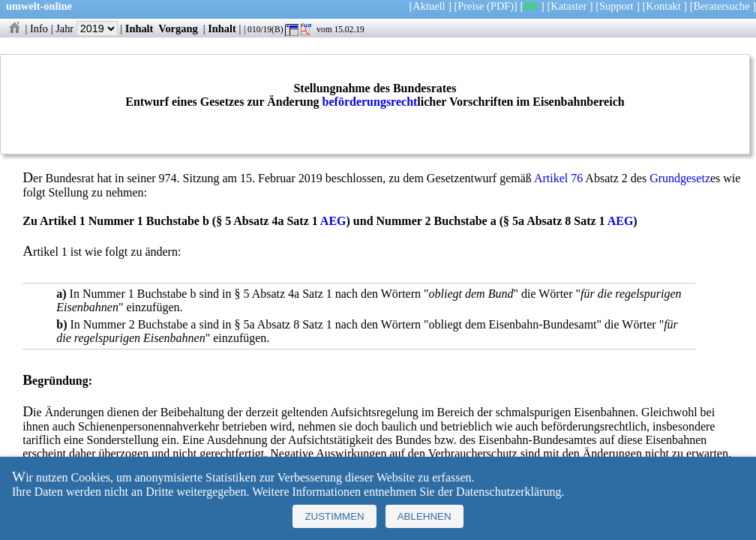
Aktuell (429, 6)
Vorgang (178, 28)
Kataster (568, 6)
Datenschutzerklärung (508, 492)
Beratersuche (722, 6)
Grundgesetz (680, 178)
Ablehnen (424, 516)
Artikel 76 (558, 178)
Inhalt (139, 28)
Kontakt (663, 6)
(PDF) (500, 6)
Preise (471, 6)
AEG (333, 221)
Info (39, 28)
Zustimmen (334, 516)
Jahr (87, 28)
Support (616, 6)
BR (531, 6)
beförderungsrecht (370, 102)
